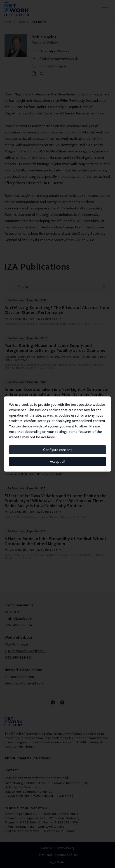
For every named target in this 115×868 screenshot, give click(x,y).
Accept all (57, 461)
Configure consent (57, 450)
